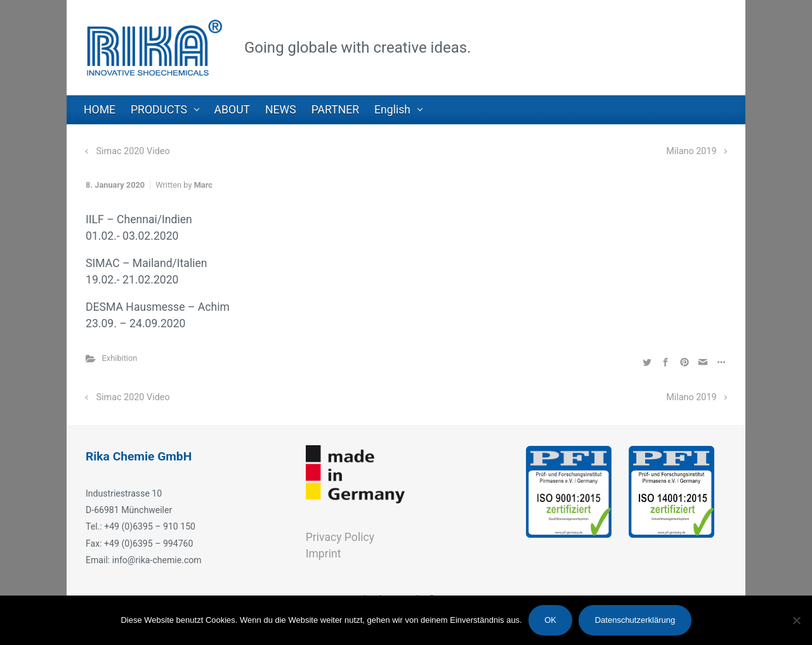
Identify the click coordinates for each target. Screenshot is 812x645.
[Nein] (796, 620)
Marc (203, 185)
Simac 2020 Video (133, 151)
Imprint (324, 554)
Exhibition (120, 358)
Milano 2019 (691, 151)
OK (550, 620)
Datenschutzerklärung (635, 620)
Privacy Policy (340, 537)
